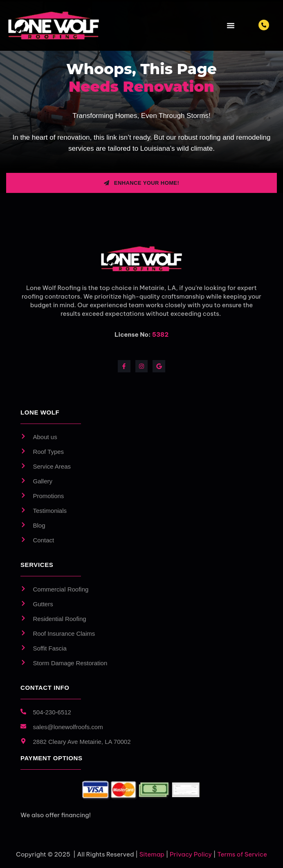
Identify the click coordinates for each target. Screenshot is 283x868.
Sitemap (152, 854)
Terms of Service (242, 854)
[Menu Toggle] (231, 25)
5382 (160, 334)
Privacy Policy (191, 854)
